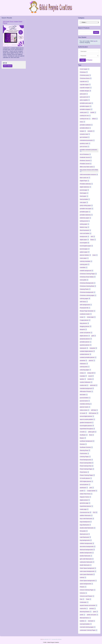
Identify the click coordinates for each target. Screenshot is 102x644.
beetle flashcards (86, 565)
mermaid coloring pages (88, 627)
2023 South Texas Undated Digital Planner (13, 22)
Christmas (84, 72)
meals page (84, 509)
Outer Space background (88, 568)
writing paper (85, 224)
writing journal (85, 221)
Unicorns (83, 593)
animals (93, 609)
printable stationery (86, 215)
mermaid (91, 621)
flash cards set (85, 178)
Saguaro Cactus (86, 497)
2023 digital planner (87, 481)
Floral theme (85, 472)
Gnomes (83, 444)
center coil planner (86, 333)
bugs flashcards (85, 525)
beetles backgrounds (87, 553)
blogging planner (86, 326)
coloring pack (85, 264)
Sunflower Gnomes (86, 447)
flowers (83, 438)
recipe (83, 317)
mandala (83, 376)
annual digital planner (87, 416)
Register (90, 60)
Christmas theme (86, 78)
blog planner (84, 323)
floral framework (86, 230)
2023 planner (94, 413)
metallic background (87, 271)
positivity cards (85, 143)
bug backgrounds (86, 540)
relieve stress (85, 410)
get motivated (85, 137)
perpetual (84, 361)
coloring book (85, 367)
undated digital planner (87, 351)
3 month (83, 432)
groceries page (85, 503)
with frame (84, 302)
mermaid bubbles (86, 624)
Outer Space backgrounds (88, 581)
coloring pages (85, 299)
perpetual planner (86, 339)
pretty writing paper (86, 205)
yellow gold (92, 432)
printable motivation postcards (88, 151)
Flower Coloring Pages (87, 475)
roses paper (84, 258)
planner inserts (85, 407)
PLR (95, 512)
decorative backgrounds (88, 547)
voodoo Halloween (86, 382)
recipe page (91, 317)
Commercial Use (86, 512)
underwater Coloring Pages (89, 630)
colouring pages (85, 370)
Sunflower (84, 435)
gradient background (87, 423)
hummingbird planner (87, 426)
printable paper (85, 212)
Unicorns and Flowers (87, 596)
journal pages (85, 249)
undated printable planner (88, 357)
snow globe (84, 280)
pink (92, 488)
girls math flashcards (87, 559)
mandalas (84, 267)
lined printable (85, 199)
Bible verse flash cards (87, 167)
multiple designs (86, 91)
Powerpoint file (85, 308)
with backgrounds (86, 305)
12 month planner (86, 478)
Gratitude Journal (86, 157)
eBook (95, 119)
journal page (84, 190)
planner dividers (85, 255)
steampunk (84, 348)
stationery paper (86, 218)
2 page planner (85, 320)
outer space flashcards (87, 574)
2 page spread (92, 491)
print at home (85, 147)
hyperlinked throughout (87, 429)
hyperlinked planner (87, 506)
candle (93, 112)
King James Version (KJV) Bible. (89, 171)
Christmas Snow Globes (88, 277)
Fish (82, 599)
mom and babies (86, 233)
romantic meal (85, 134)
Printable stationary (86, 184)
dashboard (84, 488)
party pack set (85, 97)
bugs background (86, 522)
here (95, 41)
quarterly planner (86, 345)
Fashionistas (85, 453)
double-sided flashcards (88, 528)
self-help (95, 410)
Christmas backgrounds (88, 292)
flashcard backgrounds (87, 550)
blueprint (83, 329)
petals (83, 615)
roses (95, 255)
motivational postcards (87, 140)
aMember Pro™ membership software (53, 639)
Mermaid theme (85, 618)
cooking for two (85, 119)
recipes (83, 131)
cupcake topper (85, 85)
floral (92, 435)
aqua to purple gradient (88, 419)
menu (83, 122)
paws (96, 612)
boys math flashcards (87, 519)
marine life (84, 609)
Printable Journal (86, 164)
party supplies (85, 100)
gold (94, 336)
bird (93, 237)
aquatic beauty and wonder (89, 605)
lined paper (84, 196)
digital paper (84, 240)
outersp (83, 577)
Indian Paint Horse (86, 494)
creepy (83, 373)
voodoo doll (84, 385)
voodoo (91, 379)
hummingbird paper (86, 246)
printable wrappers (86, 109)
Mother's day (85, 227)
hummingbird (85, 243)
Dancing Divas (85, 450)
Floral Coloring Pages (87, 469)
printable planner (86, 342)
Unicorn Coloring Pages (88, 590)
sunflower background (87, 441)
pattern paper (85, 252)
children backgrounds (87, 543)
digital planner (85, 336)
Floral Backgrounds (86, 460)
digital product (85, 500)
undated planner (86, 354)
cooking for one (85, 116)
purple (83, 491)
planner (92, 361)
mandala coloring (86, 404)
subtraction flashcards (87, 562)
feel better (84, 395)
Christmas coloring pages (88, 295)
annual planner (85, 485)
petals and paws (93, 615)
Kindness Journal (86, 161)
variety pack (84, 112)
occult (91, 376)
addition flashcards (86, 515)
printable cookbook (86, 125)
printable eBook (85, 128)
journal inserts (85, 401)
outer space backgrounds (88, 571)
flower (93, 240)
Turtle (89, 599)
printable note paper (87, 209)
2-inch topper (85, 69)
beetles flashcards (86, 556)
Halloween (84, 364)
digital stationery (86, 187)
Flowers (83, 587)
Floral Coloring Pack (87, 466)
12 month (84, 413)
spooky (83, 379)
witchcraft (94, 385)
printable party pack (87, 103)
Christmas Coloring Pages (88, 274)
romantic (91, 131)
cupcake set (84, 81)
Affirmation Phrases (87, 391)
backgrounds (85, 237)
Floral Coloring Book (87, 463)
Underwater (84, 602)
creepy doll (91, 373)
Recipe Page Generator (88, 311)
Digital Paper (85, 181)
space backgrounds (87, 584)
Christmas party (85, 75)
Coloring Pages (85, 457)
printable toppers (86, 106)
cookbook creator (86, 314)
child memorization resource (89, 175)
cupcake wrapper (86, 88)
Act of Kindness (85, 154)
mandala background (87, 388)
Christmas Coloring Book (88, 286)
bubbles (83, 621)
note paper (84, 202)
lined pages (84, 193)
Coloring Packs (85, 289)
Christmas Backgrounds (88, 283)
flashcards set (85, 534)
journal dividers (85, 398)
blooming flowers (86, 612)
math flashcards (85, 537)
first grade (84, 531)
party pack (84, 94)
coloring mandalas (86, 261)
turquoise (93, 348)
